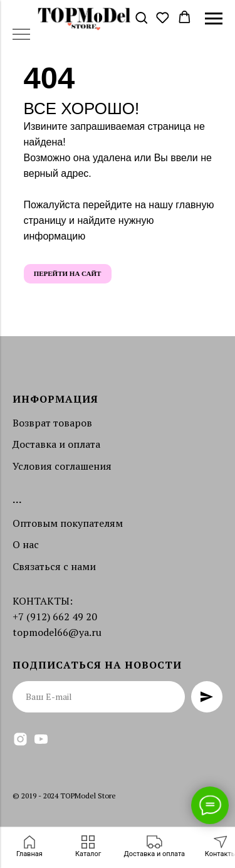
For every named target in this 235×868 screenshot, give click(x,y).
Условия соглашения (62, 466)
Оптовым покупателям (68, 523)
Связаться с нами (54, 566)
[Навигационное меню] (214, 19)
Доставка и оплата (56, 444)
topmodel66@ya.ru (57, 632)
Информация (55, 399)
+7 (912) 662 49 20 (55, 617)
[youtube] (41, 739)
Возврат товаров (52, 423)
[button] (141, 18)
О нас (26, 544)
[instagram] (20, 739)
